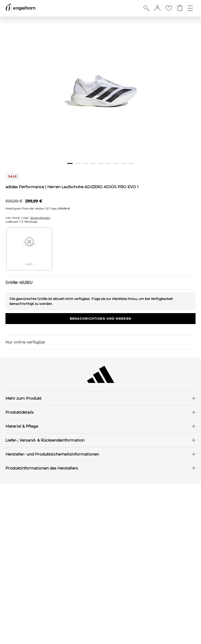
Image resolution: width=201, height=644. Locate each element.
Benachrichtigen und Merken (100, 319)
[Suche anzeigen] (146, 8)
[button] (157, 8)
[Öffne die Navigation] (190, 8)
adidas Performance (25, 187)
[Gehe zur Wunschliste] (169, 8)
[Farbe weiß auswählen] (29, 249)
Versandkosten (40, 218)
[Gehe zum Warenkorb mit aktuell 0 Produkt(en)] (180, 8)
